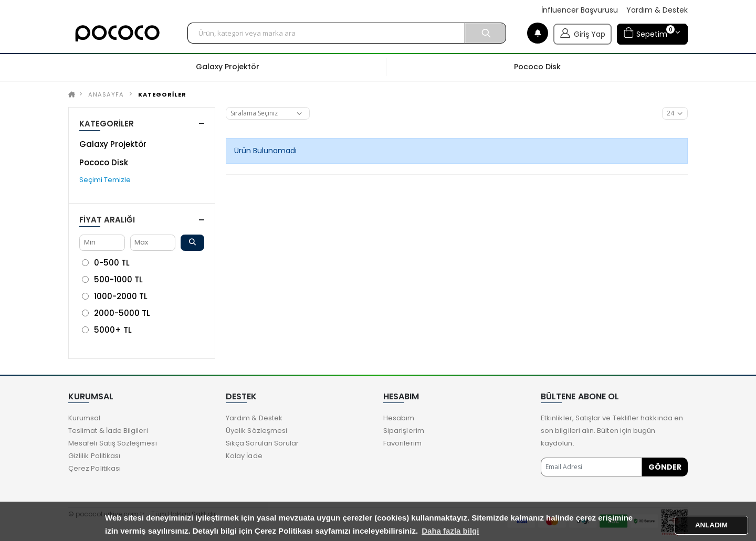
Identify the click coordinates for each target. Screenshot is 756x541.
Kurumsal (85, 418)
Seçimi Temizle (105, 180)
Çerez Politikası (94, 468)
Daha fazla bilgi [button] (450, 531)
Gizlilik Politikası (94, 456)
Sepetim (649, 33)
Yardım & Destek (657, 10)
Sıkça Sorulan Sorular (262, 443)
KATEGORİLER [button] (107, 124)
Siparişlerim (404, 431)
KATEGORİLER (162, 94)
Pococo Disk (104, 162)
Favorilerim (402, 443)
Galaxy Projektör (113, 144)
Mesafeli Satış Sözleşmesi (113, 443)
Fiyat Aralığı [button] (107, 220)
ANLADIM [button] (711, 525)
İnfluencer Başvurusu (580, 10)
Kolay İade (244, 456)
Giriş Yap (582, 33)
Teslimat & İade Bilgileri (108, 431)
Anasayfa (106, 94)
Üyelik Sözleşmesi (256, 431)
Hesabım (399, 418)
